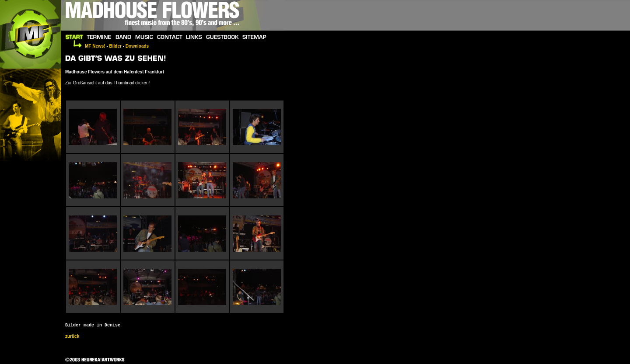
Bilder (115, 46)
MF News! (95, 46)
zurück (72, 336)
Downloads (137, 46)
